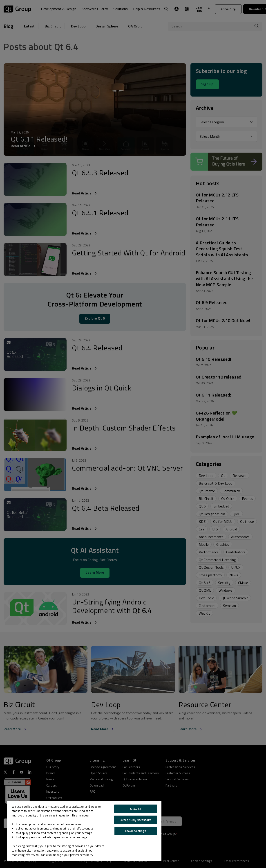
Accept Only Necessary (136, 820)
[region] (84, 831)
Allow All (135, 809)
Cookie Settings (136, 831)
